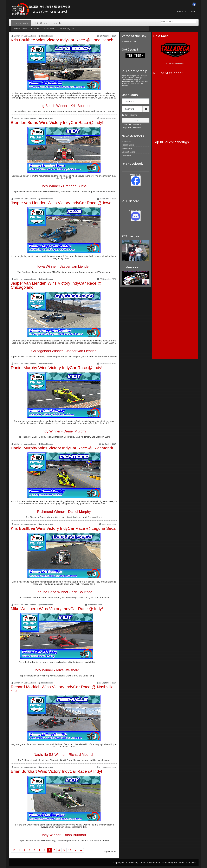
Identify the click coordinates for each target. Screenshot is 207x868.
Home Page (21, 23)
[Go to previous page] (19, 850)
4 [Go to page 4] (39, 850)
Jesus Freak (49, 29)
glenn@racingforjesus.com (133, 81)
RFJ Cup (35, 29)
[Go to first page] (14, 850)
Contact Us (181, 12)
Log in (135, 120)
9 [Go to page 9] (64, 850)
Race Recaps (47, 36)
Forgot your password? (131, 124)
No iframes (175, 106)
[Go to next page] (75, 850)
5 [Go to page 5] (44, 850)
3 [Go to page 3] (34, 850)
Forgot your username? (132, 128)
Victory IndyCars (67, 29)
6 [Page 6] (49, 850)
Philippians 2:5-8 (129, 41)
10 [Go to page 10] (70, 850)
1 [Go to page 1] (24, 850)
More (57, 23)
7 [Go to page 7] (54, 850)
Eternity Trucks (20, 29)
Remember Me (131, 115)
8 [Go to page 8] (59, 850)
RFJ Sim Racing (135, 175)
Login (192, 12)
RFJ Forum (41, 23)
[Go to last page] (81, 850)
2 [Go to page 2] (29, 850)
